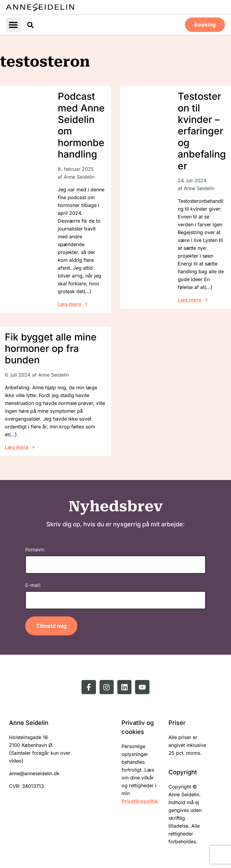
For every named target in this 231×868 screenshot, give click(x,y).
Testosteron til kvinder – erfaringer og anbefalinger (202, 130)
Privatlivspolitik (140, 801)
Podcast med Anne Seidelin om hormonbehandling (81, 125)
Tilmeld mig (51, 625)
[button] (13, 24)
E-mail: (33, 584)
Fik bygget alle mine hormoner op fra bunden (51, 348)
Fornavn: (35, 549)
